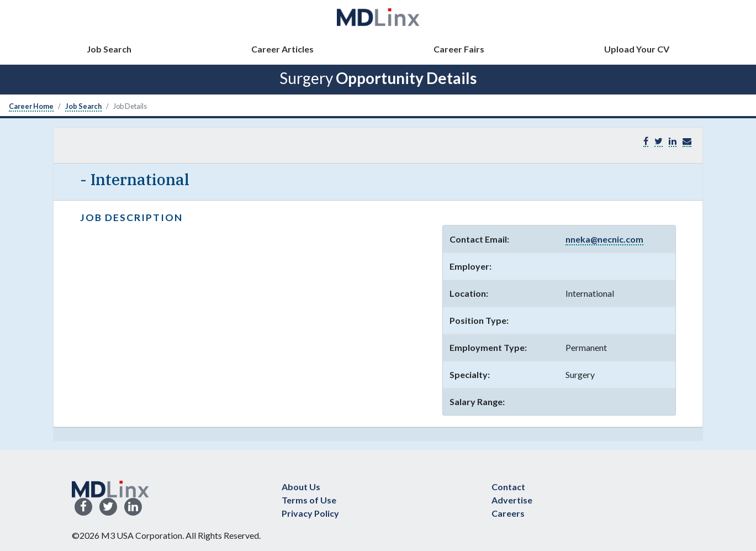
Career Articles (282, 49)
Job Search (109, 49)
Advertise (512, 500)
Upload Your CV (637, 49)
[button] (687, 141)
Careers (508, 513)
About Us (301, 487)
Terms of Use (309, 500)
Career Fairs (459, 49)
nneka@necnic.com (604, 239)
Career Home (31, 106)
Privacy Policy (310, 513)
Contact (508, 487)
